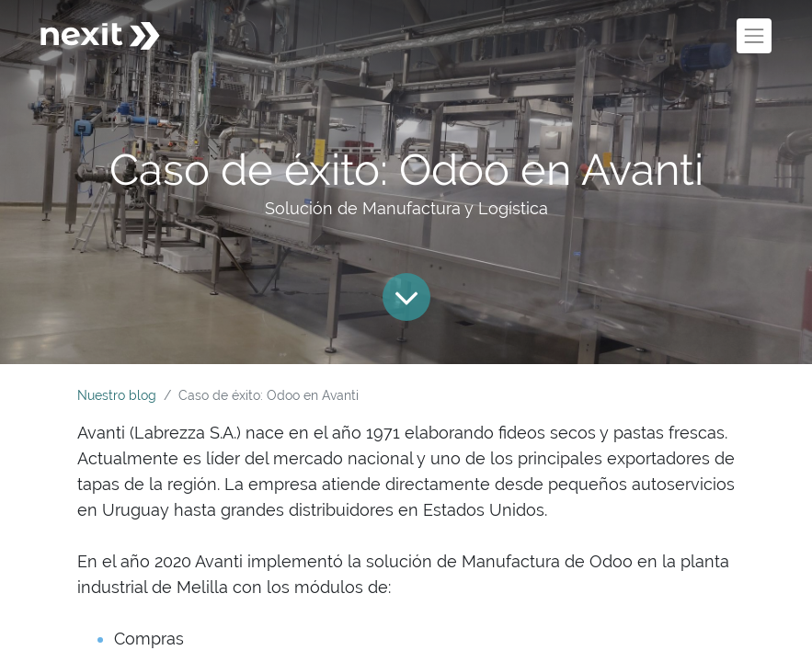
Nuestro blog (117, 395)
